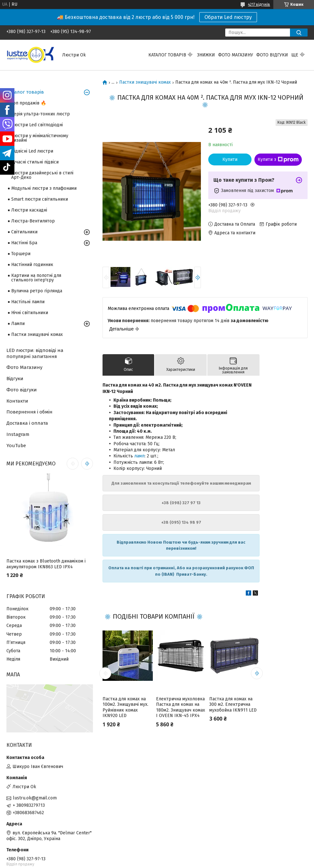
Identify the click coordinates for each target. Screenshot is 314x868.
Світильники (24, 232)
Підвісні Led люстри (32, 151)
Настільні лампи (28, 302)
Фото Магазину (24, 367)
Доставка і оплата (27, 423)
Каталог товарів (167, 55)
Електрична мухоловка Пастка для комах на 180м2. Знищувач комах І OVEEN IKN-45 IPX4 (181, 707)
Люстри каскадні (29, 210)
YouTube (16, 446)
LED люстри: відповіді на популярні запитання (35, 353)
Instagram (18, 434)
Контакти (17, 401)
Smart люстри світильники (40, 199)
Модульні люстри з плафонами (44, 188)
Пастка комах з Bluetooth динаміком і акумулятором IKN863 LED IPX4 (46, 564)
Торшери (21, 254)
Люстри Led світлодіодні (37, 125)
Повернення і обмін (29, 412)
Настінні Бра (24, 243)
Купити (230, 159)
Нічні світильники (30, 313)
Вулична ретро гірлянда (37, 291)
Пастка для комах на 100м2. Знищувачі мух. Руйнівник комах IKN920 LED (125, 707)
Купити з (278, 160)
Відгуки (15, 379)
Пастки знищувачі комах (145, 82)
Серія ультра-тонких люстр (41, 114)
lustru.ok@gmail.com (35, 798)
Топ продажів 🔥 (29, 103)
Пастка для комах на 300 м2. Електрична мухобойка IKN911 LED (233, 705)
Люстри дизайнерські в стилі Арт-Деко (42, 175)
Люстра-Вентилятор (33, 221)
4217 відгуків (259, 4)
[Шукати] (299, 33)
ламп (139, 456)
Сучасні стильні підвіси (35, 162)
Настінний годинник (32, 265)
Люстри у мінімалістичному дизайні (40, 138)
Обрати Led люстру (228, 17)
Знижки (206, 55)
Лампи (18, 324)
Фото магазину (236, 55)
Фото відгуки (272, 55)
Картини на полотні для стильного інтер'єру (36, 278)
